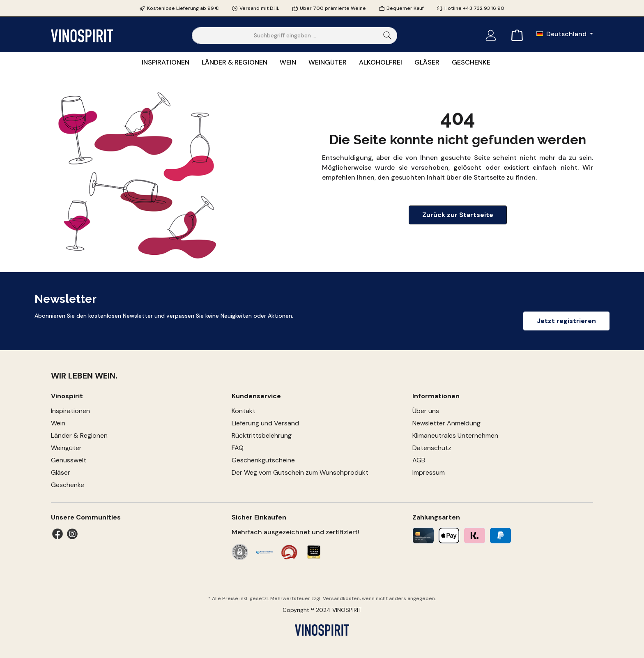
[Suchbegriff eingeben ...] (285, 36)
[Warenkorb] (515, 36)
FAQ (238, 448)
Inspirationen (70, 411)
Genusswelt (69, 460)
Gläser (61, 472)
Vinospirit (67, 396)
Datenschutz (432, 448)
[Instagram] (72, 534)
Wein (58, 423)
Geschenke (68, 485)
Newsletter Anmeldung (446, 423)
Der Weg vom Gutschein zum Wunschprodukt (300, 472)
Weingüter (66, 448)
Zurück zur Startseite (458, 215)
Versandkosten (341, 598)
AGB (419, 460)
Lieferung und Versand (265, 423)
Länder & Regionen (79, 435)
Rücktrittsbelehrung (262, 435)
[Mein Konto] (491, 36)
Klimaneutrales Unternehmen (455, 435)
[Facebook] (57, 534)
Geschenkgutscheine (263, 460)
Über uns (426, 411)
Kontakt (244, 411)
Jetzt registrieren (566, 321)
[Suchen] (388, 36)
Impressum (429, 472)
